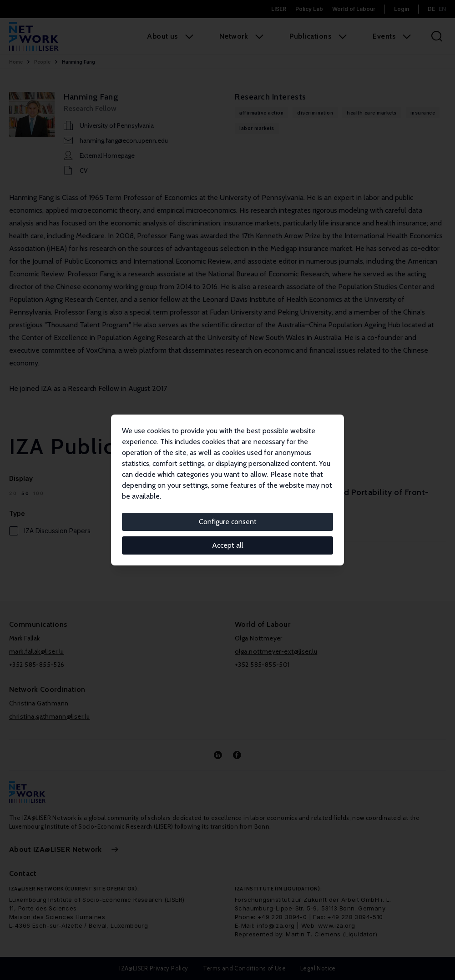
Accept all (228, 545)
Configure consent (228, 522)
